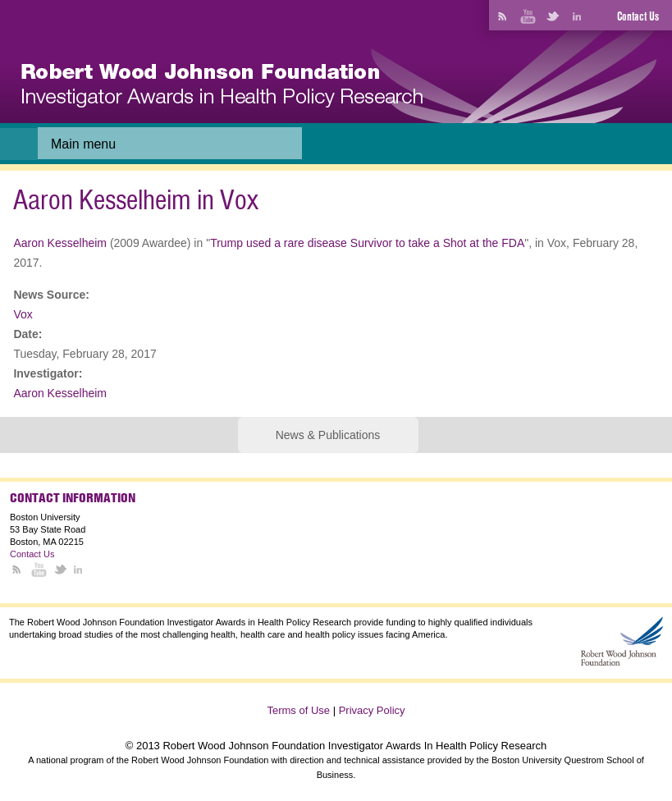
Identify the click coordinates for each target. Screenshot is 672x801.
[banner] (222, 86)
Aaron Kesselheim (60, 243)
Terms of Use (298, 710)
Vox (23, 314)
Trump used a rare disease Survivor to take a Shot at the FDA (367, 243)
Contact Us (638, 16)
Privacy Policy (372, 710)
